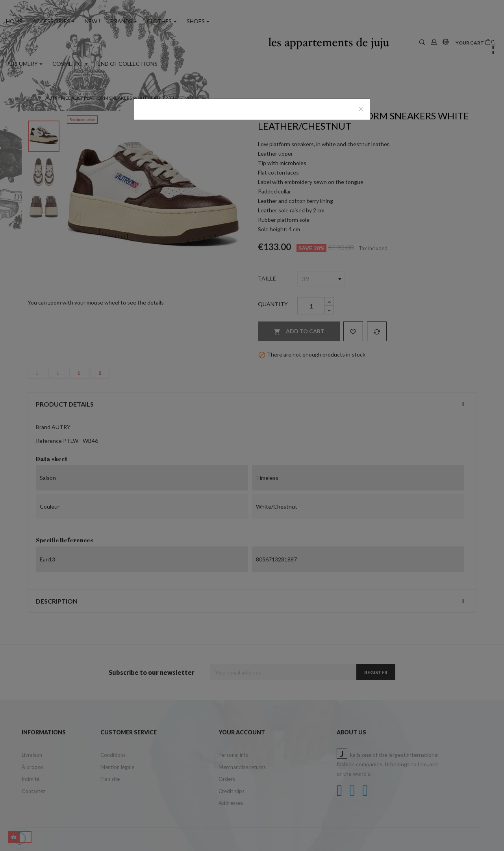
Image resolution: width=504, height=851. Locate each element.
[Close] (361, 109)
